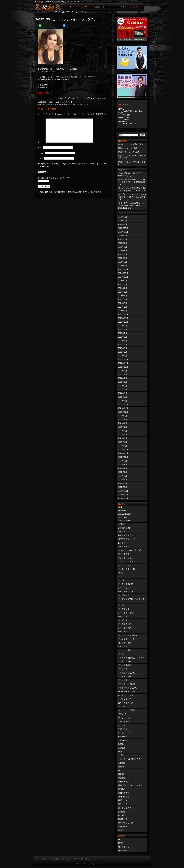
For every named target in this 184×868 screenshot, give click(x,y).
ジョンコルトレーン (126, 639)
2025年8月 (123, 239)
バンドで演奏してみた (127, 688)
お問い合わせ (136, 7)
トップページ (72, 7)
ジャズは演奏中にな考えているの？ (131, 600)
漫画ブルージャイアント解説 (130, 785)
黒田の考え (123, 827)
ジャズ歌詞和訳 (125, 628)
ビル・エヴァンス (126, 703)
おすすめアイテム (126, 535)
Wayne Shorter (124, 528)
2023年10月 (123, 322)
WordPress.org (124, 850)
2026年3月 (123, 217)
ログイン (122, 839)
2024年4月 (123, 299)
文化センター (67, 859)
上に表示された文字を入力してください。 (55, 178)
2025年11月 (123, 228)
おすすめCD (123, 531)
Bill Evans (122, 511)
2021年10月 (123, 412)
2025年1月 (123, 266)
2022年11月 (123, 363)
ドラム (121, 654)
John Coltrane (124, 521)
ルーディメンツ (125, 733)
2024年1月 (123, 311)
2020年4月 (123, 480)
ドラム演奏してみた (126, 673)
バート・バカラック (126, 695)
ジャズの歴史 (124, 595)
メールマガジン (42, 859)
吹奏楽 (121, 744)
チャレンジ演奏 (125, 650)
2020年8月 (123, 465)
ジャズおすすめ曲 (126, 584)
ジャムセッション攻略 (127, 635)
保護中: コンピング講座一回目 (131, 144)
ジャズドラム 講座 (126, 613)
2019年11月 (123, 495)
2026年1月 (123, 224)
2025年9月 (123, 236)
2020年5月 (123, 476)
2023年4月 (123, 344)
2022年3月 (123, 393)
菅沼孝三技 (123, 789)
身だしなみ (123, 804)
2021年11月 (123, 408)
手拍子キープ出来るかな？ (129, 759)
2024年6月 (123, 292)
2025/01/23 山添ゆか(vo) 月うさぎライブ (54, 102)
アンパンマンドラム (126, 561)
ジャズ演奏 (123, 631)
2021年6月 (123, 427)
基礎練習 (122, 748)
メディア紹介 (124, 722)
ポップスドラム (125, 718)
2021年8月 (123, 420)
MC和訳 (121, 524)
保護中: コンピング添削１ (129, 148)
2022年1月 (123, 401)
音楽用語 (122, 815)
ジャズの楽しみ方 (126, 591)
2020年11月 (123, 453)
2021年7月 (123, 423)
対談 (120, 752)
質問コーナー (124, 800)
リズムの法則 (124, 729)
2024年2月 (123, 307)
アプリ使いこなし (126, 558)
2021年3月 (123, 438)
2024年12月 (123, 269)
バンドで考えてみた (126, 692)
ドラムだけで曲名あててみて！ (131, 658)
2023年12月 (123, 314)
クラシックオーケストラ (128, 569)
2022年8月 (123, 374)
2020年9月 (123, 461)
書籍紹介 (122, 767)
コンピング (123, 573)
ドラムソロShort (125, 661)
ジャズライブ (89, 98)
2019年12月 (123, 491)
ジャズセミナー (125, 605)
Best (120, 507)
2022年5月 (123, 386)
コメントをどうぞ (103, 98)
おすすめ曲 (123, 543)
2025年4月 (123, 254)
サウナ (121, 576)
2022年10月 (123, 367)
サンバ (121, 580)
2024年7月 (123, 288)
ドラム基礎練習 (125, 665)
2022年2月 (123, 397)
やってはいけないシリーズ (129, 550)
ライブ (84, 7)
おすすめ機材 (124, 546)
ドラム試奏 (123, 680)
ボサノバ (122, 714)
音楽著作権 (123, 819)
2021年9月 (123, 416)
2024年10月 (123, 277)
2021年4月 (123, 435)
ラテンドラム (124, 725)
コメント (41, 142)
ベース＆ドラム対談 (126, 710)
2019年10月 (123, 498)
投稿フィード (124, 843)
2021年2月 (123, 442)
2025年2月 (123, 262)
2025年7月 (123, 243)
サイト (40, 158)
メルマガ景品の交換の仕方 (129, 173)
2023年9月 (123, 326)
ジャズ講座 (55, 859)
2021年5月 (123, 431)
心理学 (121, 755)
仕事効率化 (123, 737)
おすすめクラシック (126, 539)
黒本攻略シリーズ (126, 823)
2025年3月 (123, 258)
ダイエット (123, 646)
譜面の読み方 (124, 797)
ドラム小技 (123, 669)
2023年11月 (123, 318)
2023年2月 (123, 352)
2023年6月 (123, 337)
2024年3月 (123, 303)
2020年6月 (123, 472)
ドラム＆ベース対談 (126, 684)
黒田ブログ (123, 830)
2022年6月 (123, 382)
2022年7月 (123, 378)
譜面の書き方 (124, 793)
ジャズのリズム (125, 588)
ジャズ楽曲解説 (125, 624)
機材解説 (122, 774)
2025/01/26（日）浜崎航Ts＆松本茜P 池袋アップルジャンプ (62, 104)
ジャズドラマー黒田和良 (47, 7)
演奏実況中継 (124, 782)
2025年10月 (123, 232)
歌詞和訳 (122, 778)
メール (41, 153)
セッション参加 (125, 643)
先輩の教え (123, 740)
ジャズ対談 (123, 620)
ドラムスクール (98, 7)
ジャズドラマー (125, 609)
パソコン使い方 (125, 699)
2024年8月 (123, 284)
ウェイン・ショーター (127, 565)
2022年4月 (123, 389)
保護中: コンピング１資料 (129, 152)
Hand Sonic (123, 517)
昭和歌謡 (122, 763)
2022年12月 (123, 359)
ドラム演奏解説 (125, 677)
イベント (112, 7)
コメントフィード (126, 847)
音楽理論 (122, 812)
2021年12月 (123, 404)
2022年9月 (123, 371)
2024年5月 (123, 296)
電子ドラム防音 (125, 808)
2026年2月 (123, 221)
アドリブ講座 (124, 554)
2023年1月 (123, 356)
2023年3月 (123, 348)
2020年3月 (123, 483)
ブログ (123, 7)
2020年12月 (123, 450)
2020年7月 (123, 468)
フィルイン (123, 707)
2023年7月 (123, 333)
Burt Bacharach (125, 514)
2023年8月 (123, 329)
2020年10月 (123, 457)
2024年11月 (123, 273)
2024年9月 (123, 281)
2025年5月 (123, 251)
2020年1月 (123, 487)
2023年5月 (123, 341)
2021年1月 (123, 446)
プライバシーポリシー (84, 859)
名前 (40, 147)
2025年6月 (123, 247)
